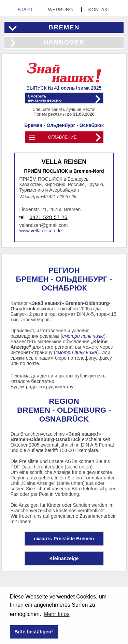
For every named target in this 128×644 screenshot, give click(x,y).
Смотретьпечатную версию (45, 98)
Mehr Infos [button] (57, 614)
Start (26, 10)
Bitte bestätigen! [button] (34, 632)
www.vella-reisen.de (41, 231)
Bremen (64, 27)
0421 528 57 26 (48, 217)
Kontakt (99, 10)
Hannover (64, 42)
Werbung (61, 10)
